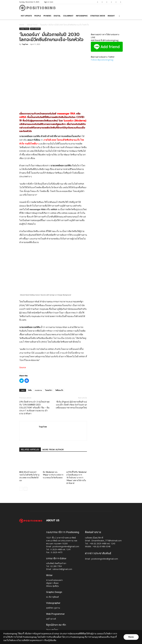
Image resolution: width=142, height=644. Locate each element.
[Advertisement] (53, 102)
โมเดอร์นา (49, 390)
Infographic (82, 16)
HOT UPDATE (26, 16)
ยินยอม (131, 637)
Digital (57, 16)
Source (23, 367)
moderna (38, 390)
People (38, 16)
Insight (111, 16)
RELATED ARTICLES (30, 450)
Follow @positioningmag (102, 60)
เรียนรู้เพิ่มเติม (50, 640)
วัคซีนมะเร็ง (59, 390)
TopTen (25, 44)
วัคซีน (30, 390)
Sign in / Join (49, 2)
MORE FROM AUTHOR (53, 450)
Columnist (68, 16)
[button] (119, 16)
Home (22, 25)
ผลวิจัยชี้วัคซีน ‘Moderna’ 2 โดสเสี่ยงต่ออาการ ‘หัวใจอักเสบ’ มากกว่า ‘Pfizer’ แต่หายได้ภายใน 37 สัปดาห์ (77, 478)
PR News (47, 16)
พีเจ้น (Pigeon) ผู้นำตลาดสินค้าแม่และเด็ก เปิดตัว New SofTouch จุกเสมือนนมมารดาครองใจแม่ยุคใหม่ (71, 405)
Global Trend (32, 25)
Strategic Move (98, 16)
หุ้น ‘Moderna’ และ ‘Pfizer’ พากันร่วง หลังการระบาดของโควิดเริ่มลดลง (53, 475)
